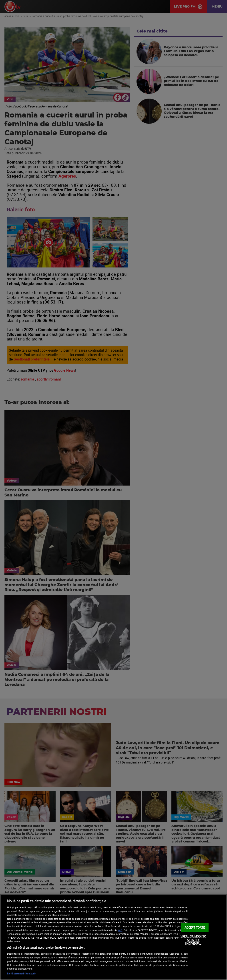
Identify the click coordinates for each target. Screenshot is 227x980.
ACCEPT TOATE (195, 927)
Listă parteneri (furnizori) (21, 973)
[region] (113, 937)
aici (120, 930)
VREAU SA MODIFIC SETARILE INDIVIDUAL (193, 940)
